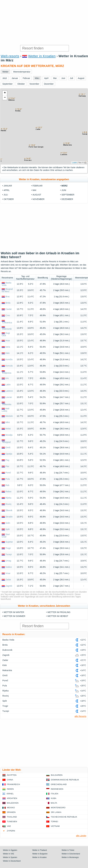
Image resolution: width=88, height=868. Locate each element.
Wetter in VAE (9, 854)
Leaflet (74, 163)
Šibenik (9, 510)
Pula (8, 479)
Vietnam (55, 826)
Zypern (11, 831)
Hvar (8, 341)
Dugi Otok (6, 334)
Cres (8, 315)
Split (8, 529)
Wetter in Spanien (10, 857)
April (7, 190)
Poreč (8, 473)
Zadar (8, 580)
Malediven (13, 803)
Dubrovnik (7, 329)
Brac (8, 297)
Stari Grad (6, 536)
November (38, 199)
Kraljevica (7, 373)
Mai (34, 190)
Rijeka (8, 498)
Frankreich (13, 784)
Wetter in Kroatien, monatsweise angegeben (44, 179)
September (68, 195)
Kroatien (12, 798)
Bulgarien (57, 775)
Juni (64, 190)
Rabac (9, 492)
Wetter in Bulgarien (40, 854)
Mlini (8, 422)
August (37, 195)
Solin (8, 523)
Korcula (9, 366)
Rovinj (8, 504)
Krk (7, 378)
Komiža (9, 359)
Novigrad (6, 442)
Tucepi (9, 554)
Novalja (9, 435)
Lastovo (9, 391)
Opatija (9, 454)
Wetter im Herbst (58, 616)
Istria (8, 347)
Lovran (9, 397)
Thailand (12, 817)
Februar (38, 186)
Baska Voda (8, 640)
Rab (7, 485)
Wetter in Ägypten (10, 850)
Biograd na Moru (7, 290)
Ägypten (12, 775)
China (10, 780)
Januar (8, 186)
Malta (54, 803)
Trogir (8, 548)
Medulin (9, 416)
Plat (7, 466)
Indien (10, 789)
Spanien (11, 812)
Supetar (9, 542)
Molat (8, 429)
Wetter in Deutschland (12, 861)
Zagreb (9, 586)
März (64, 186)
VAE (9, 826)
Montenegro (58, 808)
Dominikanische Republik (65, 780)
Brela (8, 303)
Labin (8, 385)
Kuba (54, 798)
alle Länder (81, 836)
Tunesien (12, 821)
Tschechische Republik (64, 817)
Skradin (9, 517)
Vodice (9, 567)
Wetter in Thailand (40, 850)
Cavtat (9, 309)
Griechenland (59, 784)
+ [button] (5, 93)
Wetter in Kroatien (42, 56)
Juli (6, 195)
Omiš (8, 447)
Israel (10, 794)
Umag (8, 561)
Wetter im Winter (14, 612)
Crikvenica (7, 323)
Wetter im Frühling (59, 612)
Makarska (7, 404)
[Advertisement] (44, 22)
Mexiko (11, 808)
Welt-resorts (10, 56)
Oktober (9, 199)
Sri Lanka (56, 812)
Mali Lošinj (6, 410)
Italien (54, 794)
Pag (7, 460)
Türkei (54, 821)
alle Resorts (80, 716)
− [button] (5, 98)
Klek (8, 353)
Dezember (67, 199)
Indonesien (57, 789)
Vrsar (8, 573)
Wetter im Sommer (14, 616)
